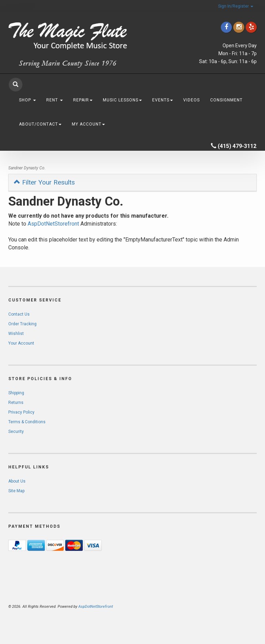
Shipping (16, 393)
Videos (192, 100)
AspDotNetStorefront (53, 224)
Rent (55, 100)
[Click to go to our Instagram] (239, 27)
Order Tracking (22, 324)
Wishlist (16, 334)
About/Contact (40, 124)
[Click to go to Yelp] (251, 27)
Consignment (226, 100)
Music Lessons (122, 100)
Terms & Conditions (27, 422)
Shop (27, 100)
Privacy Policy (21, 412)
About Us (17, 481)
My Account (88, 124)
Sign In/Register (236, 6)
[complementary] (215, 606)
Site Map (16, 491)
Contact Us (19, 314)
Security (16, 432)
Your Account (21, 343)
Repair (83, 100)
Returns (16, 403)
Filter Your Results (44, 182)
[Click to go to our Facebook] (226, 27)
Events (163, 100)
